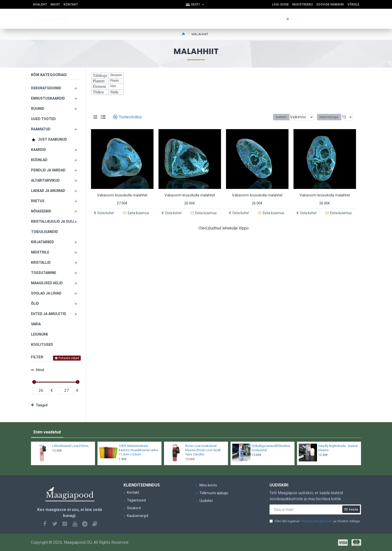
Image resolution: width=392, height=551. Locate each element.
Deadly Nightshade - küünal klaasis (338, 448)
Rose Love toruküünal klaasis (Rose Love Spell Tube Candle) (203, 450)
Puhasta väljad (69, 358)
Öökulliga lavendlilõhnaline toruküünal (271, 448)
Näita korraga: (331, 117)
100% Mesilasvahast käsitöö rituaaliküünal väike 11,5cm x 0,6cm (138, 450)
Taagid (42, 405)
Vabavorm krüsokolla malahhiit (122, 195)
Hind (40, 370)
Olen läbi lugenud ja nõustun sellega (315, 521)
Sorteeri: (276, 117)
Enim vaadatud (47, 432)
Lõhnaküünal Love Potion (70, 446)
